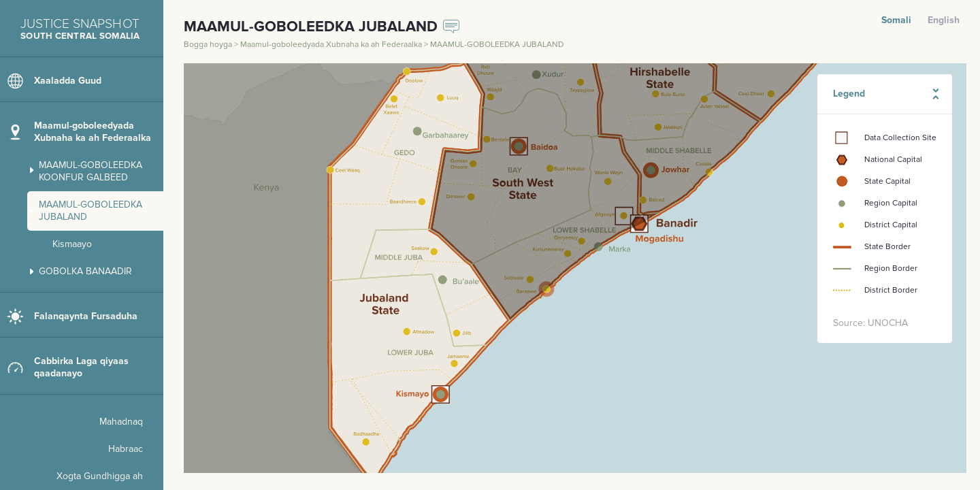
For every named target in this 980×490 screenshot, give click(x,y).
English (944, 20)
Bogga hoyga (209, 45)
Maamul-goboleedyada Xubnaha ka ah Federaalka (332, 45)
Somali (896, 20)
